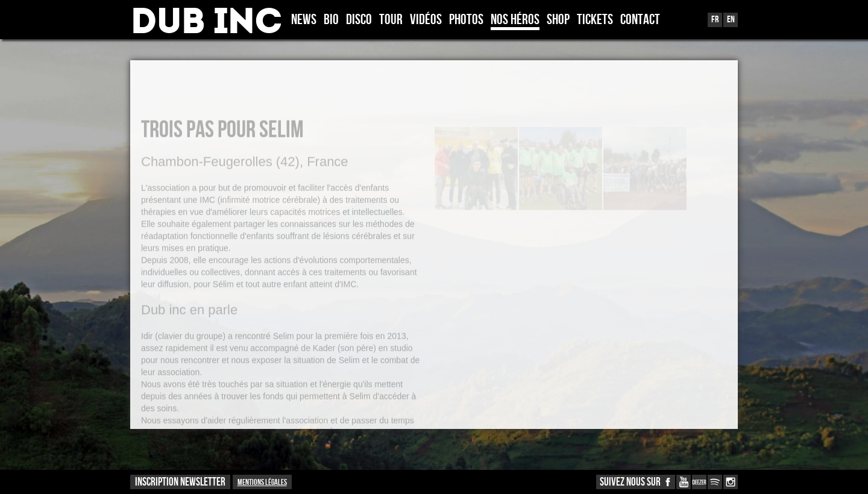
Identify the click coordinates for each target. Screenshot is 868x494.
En (731, 20)
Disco (359, 20)
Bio (331, 20)
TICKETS (595, 20)
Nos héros (515, 20)
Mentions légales (262, 482)
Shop (558, 20)
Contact (640, 20)
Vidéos (426, 20)
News (304, 20)
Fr (715, 20)
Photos (466, 20)
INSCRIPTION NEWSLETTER (180, 482)
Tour (391, 20)
